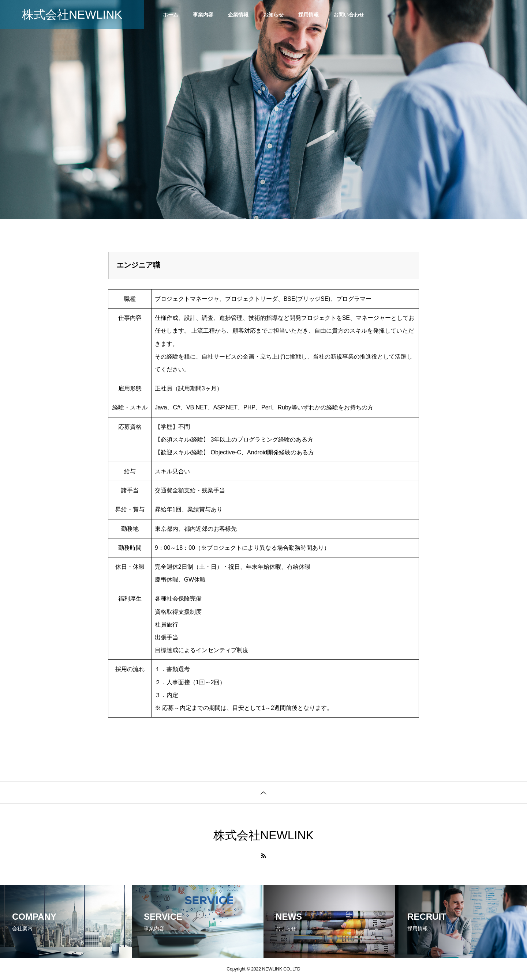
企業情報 (238, 15)
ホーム (171, 15)
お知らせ (273, 15)
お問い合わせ (349, 15)
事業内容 (203, 15)
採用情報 (309, 15)
